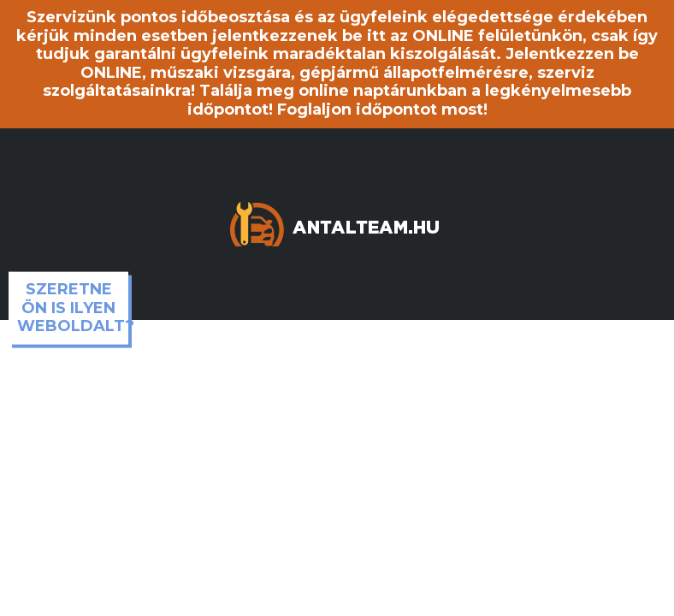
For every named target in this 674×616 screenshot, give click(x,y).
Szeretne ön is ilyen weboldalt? (73, 308)
